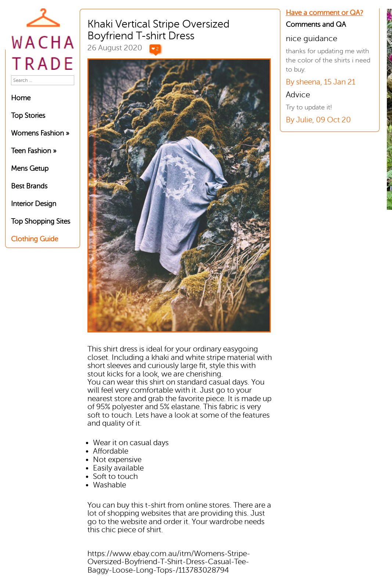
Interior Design (34, 204)
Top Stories (28, 116)
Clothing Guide (35, 239)
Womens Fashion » (40, 133)
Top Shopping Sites (41, 221)
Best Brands (29, 186)
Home (21, 98)
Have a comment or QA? (324, 13)
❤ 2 (155, 49)
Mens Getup (30, 168)
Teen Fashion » (34, 151)
